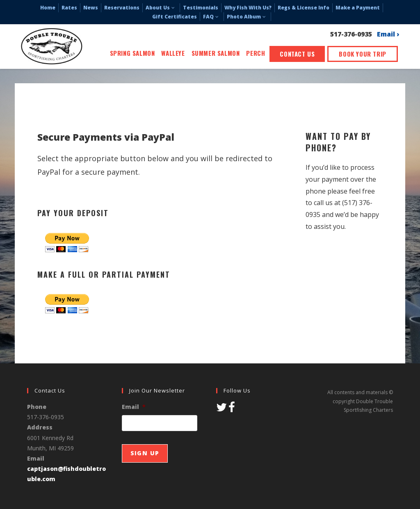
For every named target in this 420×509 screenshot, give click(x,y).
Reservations (122, 8)
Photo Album (247, 17)
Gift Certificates (175, 17)
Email (134, 407)
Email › (388, 35)
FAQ (212, 17)
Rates (69, 8)
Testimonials (201, 8)
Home (48, 8)
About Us (161, 8)
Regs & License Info (304, 8)
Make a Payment (358, 8)
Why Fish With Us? (248, 8)
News (91, 8)
